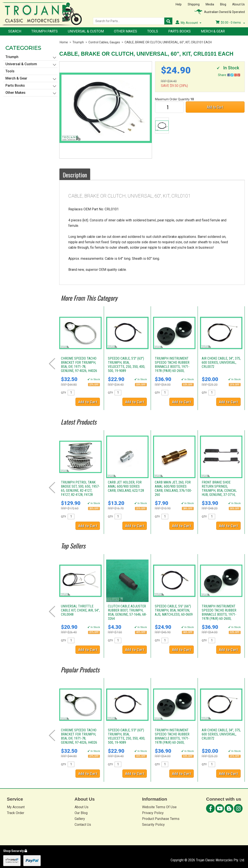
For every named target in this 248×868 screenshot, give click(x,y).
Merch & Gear (213, 31)
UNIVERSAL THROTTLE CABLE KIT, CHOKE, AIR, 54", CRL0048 (80, 610)
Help (179, 4)
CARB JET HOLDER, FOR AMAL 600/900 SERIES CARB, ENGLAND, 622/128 (126, 486)
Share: (229, 75)
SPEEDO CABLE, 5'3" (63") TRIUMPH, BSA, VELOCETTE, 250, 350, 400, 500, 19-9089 (126, 365)
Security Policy (153, 825)
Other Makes (126, 31)
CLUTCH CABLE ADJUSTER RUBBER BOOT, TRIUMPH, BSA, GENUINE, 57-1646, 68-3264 (127, 612)
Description (75, 175)
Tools (153, 31)
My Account (16, 807)
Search (15, 31)
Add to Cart (215, 107)
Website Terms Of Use (159, 807)
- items (230, 23)
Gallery (80, 819)
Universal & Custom (86, 31)
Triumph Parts (45, 31)
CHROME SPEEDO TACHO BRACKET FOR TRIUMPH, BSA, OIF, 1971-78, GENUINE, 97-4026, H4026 (79, 365)
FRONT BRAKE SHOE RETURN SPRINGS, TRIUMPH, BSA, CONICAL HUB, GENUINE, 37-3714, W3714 (219, 491)
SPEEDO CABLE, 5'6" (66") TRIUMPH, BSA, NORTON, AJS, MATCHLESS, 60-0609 (174, 610)
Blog (223, 4)
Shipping (194, 4)
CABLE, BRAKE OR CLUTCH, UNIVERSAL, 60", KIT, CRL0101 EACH (168, 42)
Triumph (78, 42)
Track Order (16, 813)
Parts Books (179, 31)
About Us (238, 4)
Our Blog (81, 813)
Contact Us (83, 825)
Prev (52, 364)
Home (64, 42)
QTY (63, 393)
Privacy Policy (153, 813)
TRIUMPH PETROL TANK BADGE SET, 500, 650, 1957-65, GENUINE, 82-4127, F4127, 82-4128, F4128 (80, 488)
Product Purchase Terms (161, 819)
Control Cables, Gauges (104, 42)
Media (210, 4)
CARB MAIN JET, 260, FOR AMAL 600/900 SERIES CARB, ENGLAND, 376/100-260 (173, 488)
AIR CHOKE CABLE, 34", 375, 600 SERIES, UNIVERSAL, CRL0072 (221, 363)
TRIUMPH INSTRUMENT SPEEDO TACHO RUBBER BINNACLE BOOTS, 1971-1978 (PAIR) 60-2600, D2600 (172, 367)
